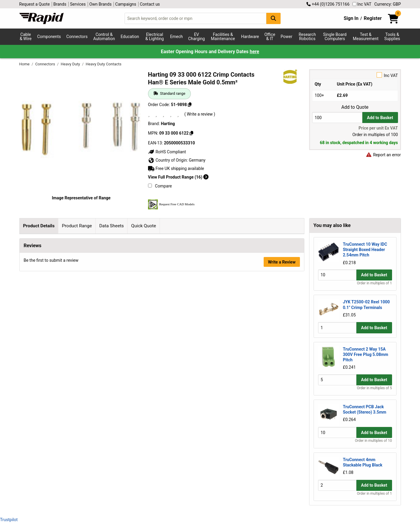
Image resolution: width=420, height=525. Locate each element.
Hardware (250, 37)
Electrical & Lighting (155, 37)
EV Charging (196, 37)
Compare (160, 186)
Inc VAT (362, 4)
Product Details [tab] (39, 226)
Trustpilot (9, 520)
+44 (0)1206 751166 (328, 4)
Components (49, 37)
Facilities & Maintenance (223, 37)
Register (373, 18)
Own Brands (100, 4)
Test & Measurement (366, 37)
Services (78, 4)
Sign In (351, 18)
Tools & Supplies (392, 37)
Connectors (77, 37)
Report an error (383, 155)
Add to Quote (355, 107)
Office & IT (270, 37)
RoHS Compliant (167, 152)
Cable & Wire (26, 37)
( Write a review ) (200, 114)
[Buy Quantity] (337, 118)
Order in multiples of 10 (373, 441)
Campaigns (126, 4)
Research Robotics (307, 37)
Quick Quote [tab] (144, 226)
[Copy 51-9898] (190, 105)
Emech (176, 37)
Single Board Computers (335, 37)
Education (130, 37)
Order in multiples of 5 (375, 388)
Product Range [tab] (77, 226)
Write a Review (282, 459)
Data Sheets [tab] (112, 226)
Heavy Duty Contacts (103, 64)
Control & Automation (104, 37)
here (254, 52)
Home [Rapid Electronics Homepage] (25, 64)
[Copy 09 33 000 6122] (191, 133)
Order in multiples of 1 (375, 283)
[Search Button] (273, 18)
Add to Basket (380, 118)
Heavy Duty (71, 64)
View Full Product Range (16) (178, 177)
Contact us (150, 4)
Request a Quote (35, 4)
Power (286, 37)
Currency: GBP (387, 4)
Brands (60, 4)
